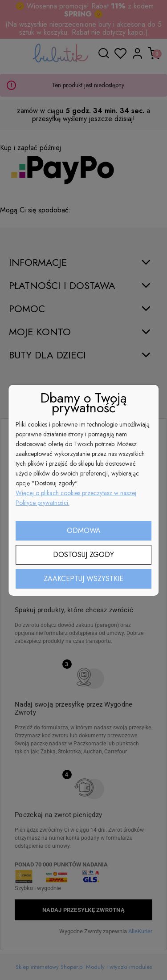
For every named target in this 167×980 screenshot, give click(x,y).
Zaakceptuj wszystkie (83, 579)
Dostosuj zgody (83, 555)
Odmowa (84, 531)
